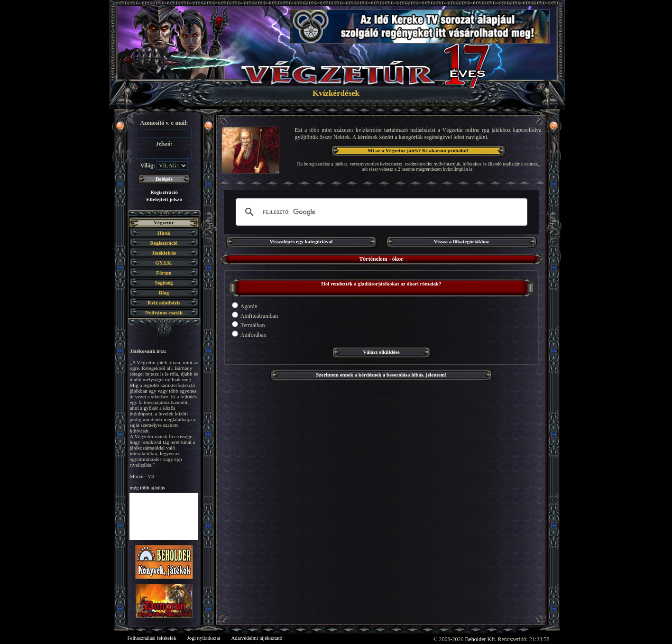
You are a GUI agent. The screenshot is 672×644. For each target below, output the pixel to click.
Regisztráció (164, 192)
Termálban (249, 325)
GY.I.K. (164, 263)
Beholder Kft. (481, 639)
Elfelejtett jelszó (164, 199)
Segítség (164, 283)
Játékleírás (164, 253)
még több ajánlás (148, 488)
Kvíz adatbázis (164, 303)
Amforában (249, 334)
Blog (164, 293)
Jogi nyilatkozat (203, 638)
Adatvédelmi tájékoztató (257, 638)
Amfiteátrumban (255, 315)
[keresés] (380, 212)
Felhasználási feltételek (152, 638)
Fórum (164, 273)
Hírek (164, 233)
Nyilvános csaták (164, 313)
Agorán (245, 306)
